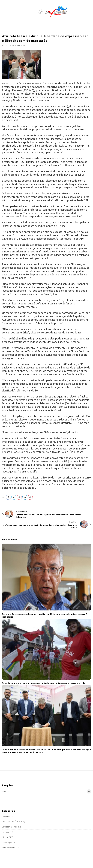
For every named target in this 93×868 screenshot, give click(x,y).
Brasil (6, 45)
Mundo (5, 837)
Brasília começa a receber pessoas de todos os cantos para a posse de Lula (44, 683)
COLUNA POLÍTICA (11, 822)
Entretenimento (9, 827)
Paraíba (5, 843)
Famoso (6, 832)
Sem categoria (9, 848)
